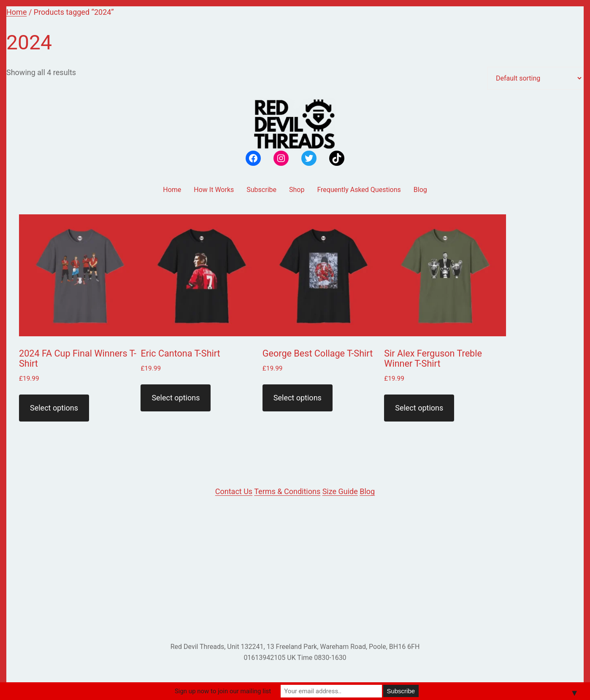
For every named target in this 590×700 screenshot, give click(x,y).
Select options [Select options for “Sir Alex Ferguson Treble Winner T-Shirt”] (419, 408)
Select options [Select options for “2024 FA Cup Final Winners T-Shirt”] (54, 408)
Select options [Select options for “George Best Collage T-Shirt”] (298, 398)
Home (16, 12)
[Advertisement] (295, 570)
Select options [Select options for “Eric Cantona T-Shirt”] (176, 398)
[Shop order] (535, 78)
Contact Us (234, 491)
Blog (367, 491)
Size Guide (340, 491)
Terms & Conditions (287, 491)
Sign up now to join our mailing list (223, 691)
